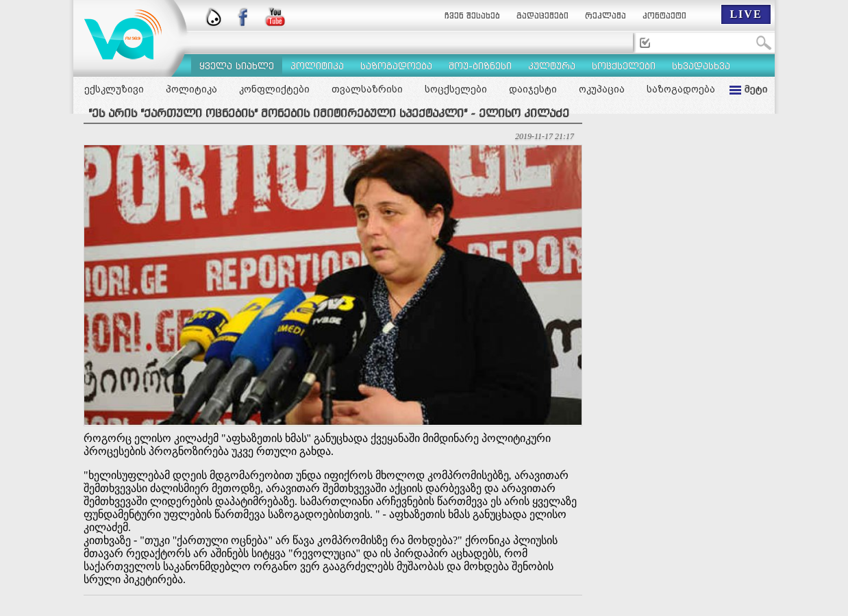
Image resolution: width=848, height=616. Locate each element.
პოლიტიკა (191, 89)
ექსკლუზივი (114, 89)
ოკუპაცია (602, 89)
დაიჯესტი (533, 89)
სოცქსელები (456, 89)
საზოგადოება (681, 89)
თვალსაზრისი (367, 89)
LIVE (746, 14)
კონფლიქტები (274, 89)
